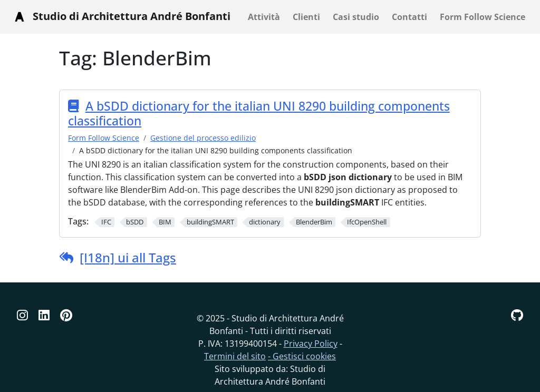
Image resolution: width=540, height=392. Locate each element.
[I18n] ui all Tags (128, 257)
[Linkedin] (44, 315)
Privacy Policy (311, 344)
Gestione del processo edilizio (203, 138)
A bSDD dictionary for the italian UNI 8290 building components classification (259, 113)
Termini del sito (235, 356)
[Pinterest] (66, 315)
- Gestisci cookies (302, 356)
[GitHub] (517, 315)
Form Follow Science (104, 138)
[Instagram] (22, 315)
